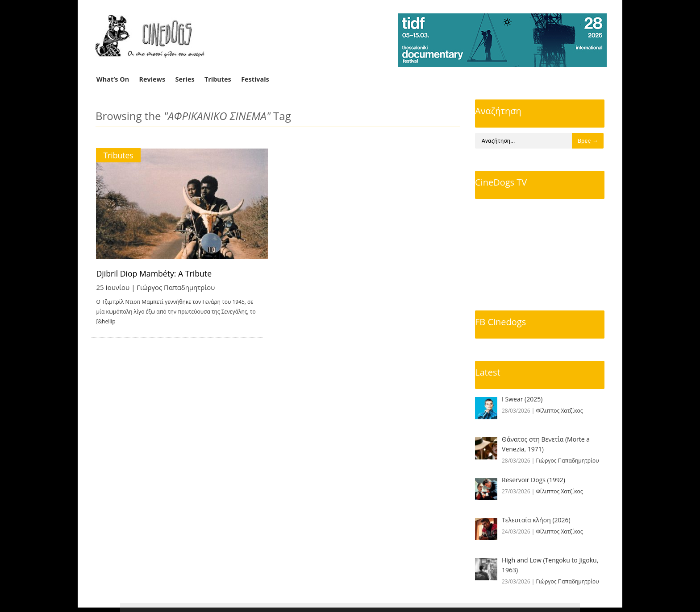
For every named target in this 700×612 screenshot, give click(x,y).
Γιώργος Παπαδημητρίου (176, 287)
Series (185, 79)
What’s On (113, 79)
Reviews (152, 79)
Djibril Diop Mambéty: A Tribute (155, 273)
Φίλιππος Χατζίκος (560, 411)
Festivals (255, 79)
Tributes (218, 79)
